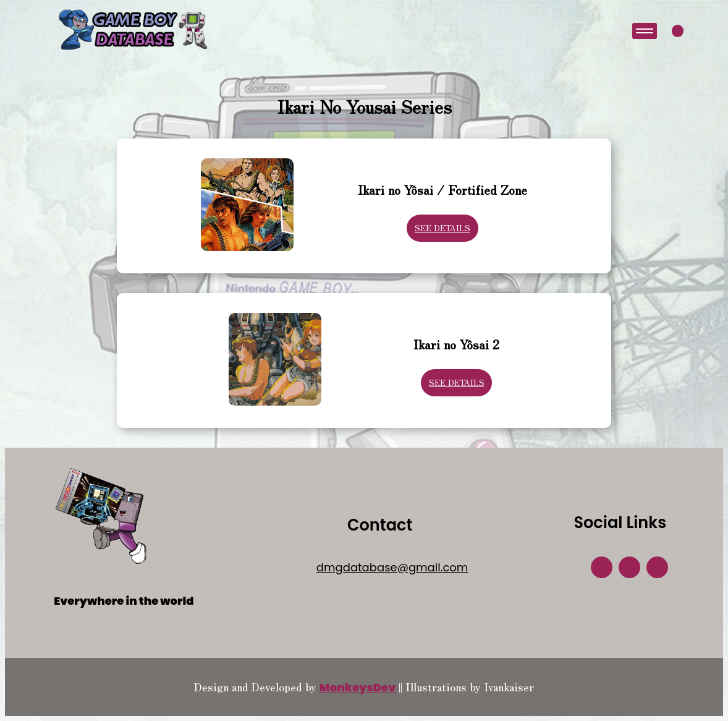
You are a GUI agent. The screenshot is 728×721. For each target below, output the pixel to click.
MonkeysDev (358, 687)
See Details (442, 228)
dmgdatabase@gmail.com (392, 567)
